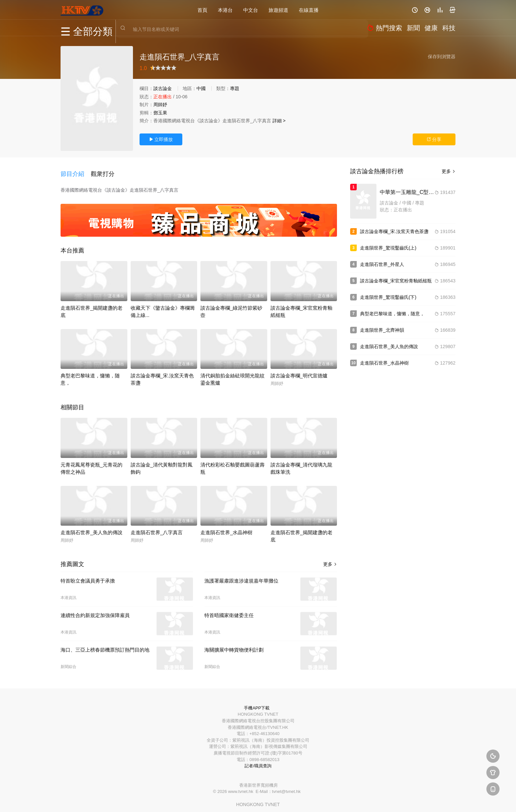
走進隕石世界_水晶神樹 (226, 527)
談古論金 (163, 88)
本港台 (225, 10)
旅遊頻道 (278, 10)
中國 (201, 88)
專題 (235, 88)
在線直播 (309, 10)
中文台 (251, 10)
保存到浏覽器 (442, 57)
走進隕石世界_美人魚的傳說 (91, 527)
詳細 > (279, 121)
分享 (434, 139)
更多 (330, 559)
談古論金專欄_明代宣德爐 (299, 370)
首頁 (202, 10)
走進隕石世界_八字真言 (157, 527)
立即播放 (161, 139)
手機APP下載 (257, 702)
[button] (76, 171)
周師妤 (160, 105)
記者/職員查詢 (258, 760)
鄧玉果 (160, 113)
